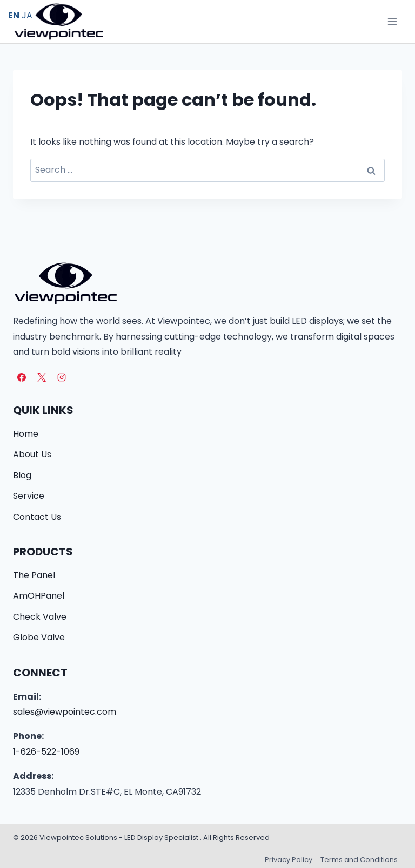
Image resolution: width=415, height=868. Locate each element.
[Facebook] (22, 377)
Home (26, 434)
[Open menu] (392, 21)
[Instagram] (62, 377)
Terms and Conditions (359, 860)
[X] (42, 377)
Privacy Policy (289, 860)
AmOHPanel (39, 596)
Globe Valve (39, 637)
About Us (32, 454)
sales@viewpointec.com (65, 712)
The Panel (34, 575)
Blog (22, 475)
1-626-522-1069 (46, 752)
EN (14, 15)
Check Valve (40, 617)
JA (27, 15)
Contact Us (37, 517)
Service (29, 496)
